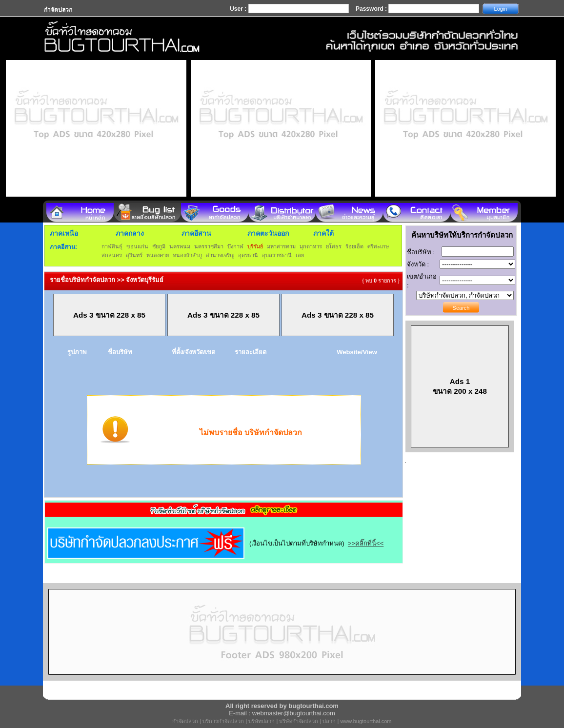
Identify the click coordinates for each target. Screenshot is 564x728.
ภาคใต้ (323, 233)
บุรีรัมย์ (255, 246)
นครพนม (180, 246)
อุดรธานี (248, 255)
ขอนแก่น (137, 246)
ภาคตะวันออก (268, 233)
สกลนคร (112, 255)
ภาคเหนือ (64, 233)
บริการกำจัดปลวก (223, 721)
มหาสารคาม (281, 246)
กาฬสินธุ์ (112, 246)
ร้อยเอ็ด (354, 246)
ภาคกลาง (130, 233)
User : (239, 9)
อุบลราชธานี (277, 255)
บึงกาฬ (235, 246)
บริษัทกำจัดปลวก (299, 721)
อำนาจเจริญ (220, 255)
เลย (300, 255)
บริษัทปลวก (262, 721)
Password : (372, 9)
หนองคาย (158, 255)
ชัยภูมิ (159, 246)
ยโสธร (334, 246)
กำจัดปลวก (185, 721)
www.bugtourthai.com (366, 721)
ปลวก (329, 721)
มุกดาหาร (311, 246)
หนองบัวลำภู (187, 255)
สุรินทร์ (134, 255)
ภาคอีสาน (196, 233)
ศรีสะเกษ (378, 246)
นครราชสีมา (209, 246)
